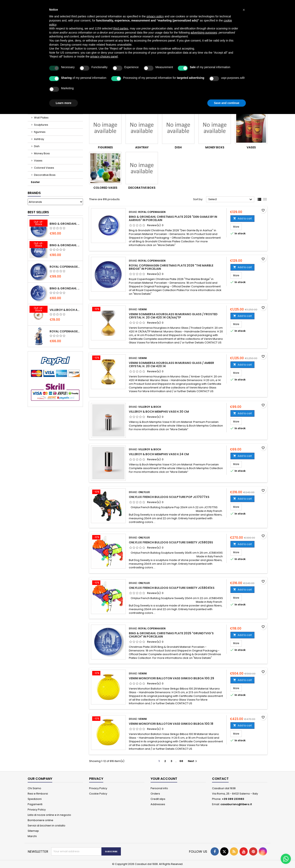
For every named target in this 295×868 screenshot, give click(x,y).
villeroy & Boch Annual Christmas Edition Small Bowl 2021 (65, 310)
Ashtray (39, 139)
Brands (34, 193)
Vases (38, 161)
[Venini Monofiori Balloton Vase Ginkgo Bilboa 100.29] (108, 674)
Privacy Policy (37, 810)
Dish (37, 146)
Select (231, 200)
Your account (164, 779)
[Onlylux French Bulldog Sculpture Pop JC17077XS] (108, 492)
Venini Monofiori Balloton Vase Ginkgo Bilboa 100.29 (171, 678)
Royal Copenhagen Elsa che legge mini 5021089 (65, 331)
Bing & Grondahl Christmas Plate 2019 (65, 245)
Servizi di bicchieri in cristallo (47, 826)
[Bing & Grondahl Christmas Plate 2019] (39, 245)
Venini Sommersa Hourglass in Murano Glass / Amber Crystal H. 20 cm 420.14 (171, 365)
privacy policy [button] (155, 16)
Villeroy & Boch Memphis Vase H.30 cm (159, 412)
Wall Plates (41, 118)
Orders (155, 794)
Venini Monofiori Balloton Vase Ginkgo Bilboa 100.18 (171, 724)
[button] (244, 10)
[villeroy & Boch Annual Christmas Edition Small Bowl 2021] (39, 310)
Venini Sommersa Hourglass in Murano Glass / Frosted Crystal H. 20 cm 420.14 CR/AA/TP (173, 316)
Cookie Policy (98, 794)
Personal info (159, 788)
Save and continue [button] (227, 103)
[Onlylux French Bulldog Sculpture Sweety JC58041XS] (108, 583)
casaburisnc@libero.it (236, 804)
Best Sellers (38, 212)
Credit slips (158, 799)
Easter (35, 182)
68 (181, 761)
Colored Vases (44, 168)
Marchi (32, 836)
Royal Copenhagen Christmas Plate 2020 (65, 267)
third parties (121, 28)
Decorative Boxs (45, 175)
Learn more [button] (64, 103)
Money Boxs (42, 153)
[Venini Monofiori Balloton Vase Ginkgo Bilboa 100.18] (108, 719)
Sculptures (41, 125)
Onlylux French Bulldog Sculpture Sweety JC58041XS (172, 588)
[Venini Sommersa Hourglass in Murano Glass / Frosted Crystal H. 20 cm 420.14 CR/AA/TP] (108, 309)
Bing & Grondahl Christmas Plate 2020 (65, 224)
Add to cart (242, 218)
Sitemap (33, 831)
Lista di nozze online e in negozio (49, 815)
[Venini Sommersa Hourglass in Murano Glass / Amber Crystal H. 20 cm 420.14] (108, 358)
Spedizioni (35, 799)
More (237, 227)
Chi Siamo (34, 788)
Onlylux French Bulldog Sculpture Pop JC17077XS (169, 497)
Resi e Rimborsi (38, 794)
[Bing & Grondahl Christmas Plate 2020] (39, 223)
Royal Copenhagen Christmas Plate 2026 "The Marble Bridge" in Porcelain (171, 267)
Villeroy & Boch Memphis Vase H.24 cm (159, 454)
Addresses (158, 804)
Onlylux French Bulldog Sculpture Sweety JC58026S (171, 542)
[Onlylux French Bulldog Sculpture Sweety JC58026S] (108, 538)
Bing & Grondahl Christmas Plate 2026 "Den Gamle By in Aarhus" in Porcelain (173, 218)
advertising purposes (204, 33)
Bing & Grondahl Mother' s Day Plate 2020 (65, 288)
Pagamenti (35, 804)
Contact (220, 779)
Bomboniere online (40, 820)
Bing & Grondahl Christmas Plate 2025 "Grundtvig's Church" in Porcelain (171, 635)
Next (193, 761)
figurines (40, 132)
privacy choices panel (104, 56)
